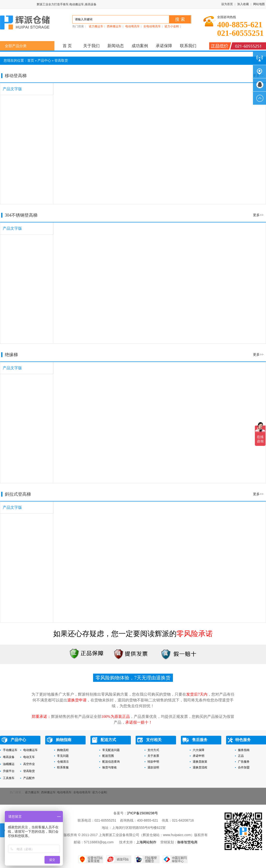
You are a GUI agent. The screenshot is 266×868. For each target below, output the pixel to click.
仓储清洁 (63, 762)
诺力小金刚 (172, 26)
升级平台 (9, 771)
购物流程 (63, 750)
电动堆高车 (133, 26)
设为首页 (227, 4)
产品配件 (29, 778)
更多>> (258, 215)
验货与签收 (110, 767)
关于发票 (153, 756)
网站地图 (259, 4)
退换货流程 (200, 767)
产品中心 (44, 61)
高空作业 (29, 764)
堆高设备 (9, 757)
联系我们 (188, 46)
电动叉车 (29, 757)
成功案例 (140, 46)
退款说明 (153, 767)
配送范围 (108, 756)
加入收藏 (243, 4)
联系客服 (63, 767)
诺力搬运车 (96, 26)
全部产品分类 (16, 46)
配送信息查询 (111, 762)
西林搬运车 (114, 26)
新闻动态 (116, 46)
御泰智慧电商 (187, 842)
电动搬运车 (30, 750)
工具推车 (9, 778)
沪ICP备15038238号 (142, 813)
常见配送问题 (111, 750)
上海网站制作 (146, 842)
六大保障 (199, 750)
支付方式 (153, 750)
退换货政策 (200, 762)
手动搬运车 (10, 750)
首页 (31, 61)
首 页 (67, 46)
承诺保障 (164, 46)
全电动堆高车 (152, 26)
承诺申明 (199, 756)
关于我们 (91, 46)
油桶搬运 (9, 764)
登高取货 (61, 61)
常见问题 (63, 756)
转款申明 (153, 762)
